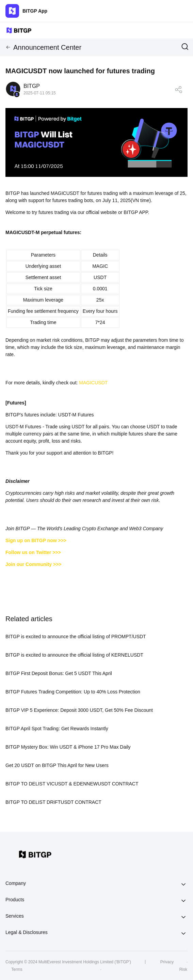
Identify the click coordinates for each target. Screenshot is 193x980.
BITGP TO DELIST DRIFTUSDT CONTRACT (53, 802)
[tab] (96, 884)
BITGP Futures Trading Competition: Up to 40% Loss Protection (73, 692)
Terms (17, 969)
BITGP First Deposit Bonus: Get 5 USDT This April (59, 673)
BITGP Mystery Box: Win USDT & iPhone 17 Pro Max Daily (68, 747)
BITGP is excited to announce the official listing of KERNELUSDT (74, 655)
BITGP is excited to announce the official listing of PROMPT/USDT (76, 637)
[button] (96, 884)
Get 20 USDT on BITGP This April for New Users (57, 765)
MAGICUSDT (93, 383)
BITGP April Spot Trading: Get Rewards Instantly (57, 729)
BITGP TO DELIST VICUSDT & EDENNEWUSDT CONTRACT (72, 784)
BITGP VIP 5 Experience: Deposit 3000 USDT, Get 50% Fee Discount (79, 710)
